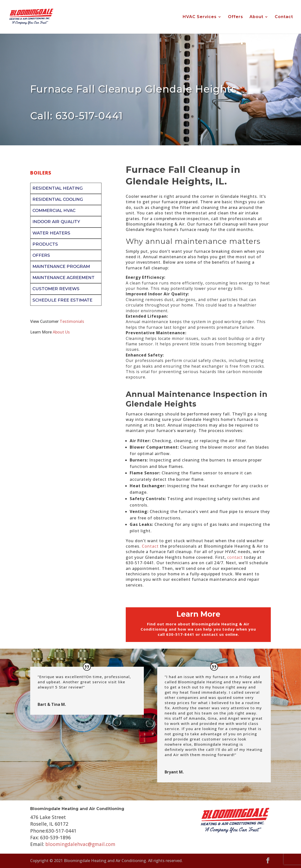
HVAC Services (200, 17)
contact (235, 557)
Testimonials (72, 321)
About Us (61, 332)
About (256, 17)
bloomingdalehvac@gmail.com (80, 844)
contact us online (220, 634)
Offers (236, 17)
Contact (284, 17)
